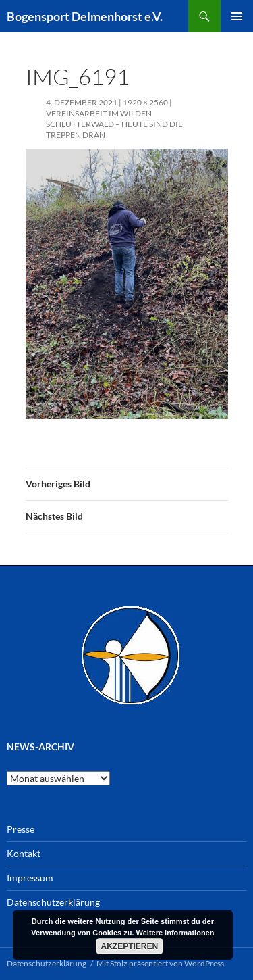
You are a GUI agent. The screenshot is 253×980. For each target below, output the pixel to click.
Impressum (30, 878)
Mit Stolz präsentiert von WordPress (160, 963)
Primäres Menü (237, 16)
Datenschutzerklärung (53, 902)
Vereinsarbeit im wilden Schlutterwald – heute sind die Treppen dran (114, 124)
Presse (21, 829)
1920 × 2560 (145, 102)
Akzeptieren (130, 946)
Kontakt (24, 853)
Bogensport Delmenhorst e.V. (85, 16)
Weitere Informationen (175, 933)
